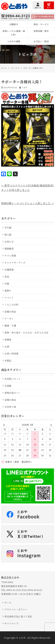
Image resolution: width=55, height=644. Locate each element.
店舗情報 (9, 270)
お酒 (7, 346)
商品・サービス (41, 24)
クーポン (9, 319)
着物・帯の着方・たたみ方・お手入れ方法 (26, 332)
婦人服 (8, 235)
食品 (7, 277)
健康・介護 (10, 325)
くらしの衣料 (12, 305)
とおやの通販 (14, 41)
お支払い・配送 (41, 41)
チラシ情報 (10, 256)
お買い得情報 (12, 353)
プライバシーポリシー (16, 609)
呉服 (7, 284)
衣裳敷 (8, 386)
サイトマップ (12, 623)
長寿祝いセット (13, 379)
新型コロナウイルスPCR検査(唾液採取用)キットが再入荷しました (28, 188)
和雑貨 (8, 339)
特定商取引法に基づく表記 (18, 616)
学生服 (8, 228)
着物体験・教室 (41, 31)
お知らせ (9, 242)
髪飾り (8, 291)
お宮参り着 (10, 407)
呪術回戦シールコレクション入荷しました (28, 203)
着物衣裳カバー (13, 393)
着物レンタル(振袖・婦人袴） (14, 33)
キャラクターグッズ (15, 263)
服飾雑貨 (9, 249)
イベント (9, 298)
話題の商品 (10, 312)
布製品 (8, 360)
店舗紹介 (14, 24)
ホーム (8, 602)
